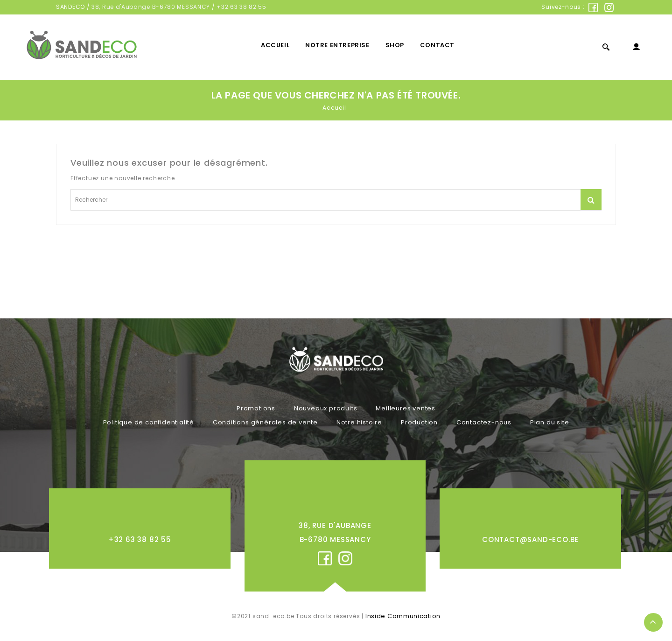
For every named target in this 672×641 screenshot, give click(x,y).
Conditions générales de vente (265, 422)
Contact (437, 45)
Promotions (256, 408)
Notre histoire (359, 422)
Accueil (275, 45)
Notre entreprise (337, 45)
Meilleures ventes (406, 408)
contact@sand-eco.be (530, 539)
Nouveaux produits (326, 408)
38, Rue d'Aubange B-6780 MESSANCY (151, 7)
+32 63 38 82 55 (241, 7)
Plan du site (550, 422)
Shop (395, 45)
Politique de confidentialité (149, 422)
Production (419, 422)
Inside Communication (403, 616)
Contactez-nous (484, 422)
